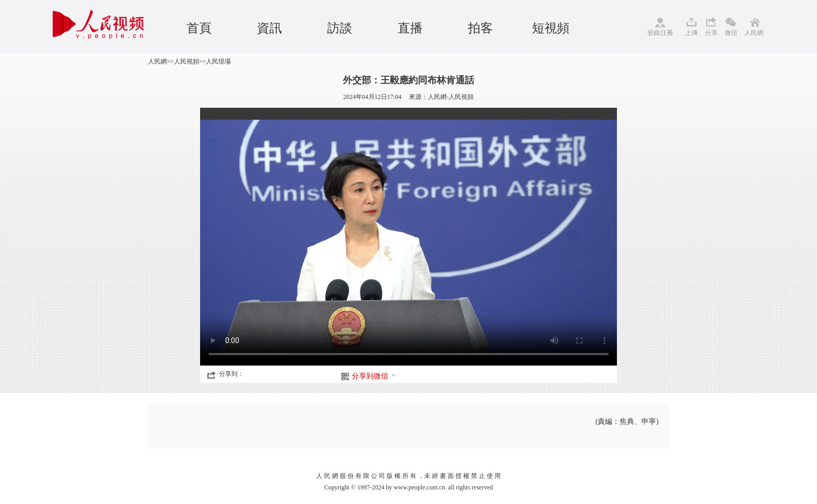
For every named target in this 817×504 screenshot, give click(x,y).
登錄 (653, 33)
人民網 (754, 33)
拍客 (480, 28)
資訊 (269, 28)
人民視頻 (187, 61)
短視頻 (551, 28)
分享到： (231, 374)
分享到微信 (374, 376)
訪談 (340, 28)
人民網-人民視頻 (451, 97)
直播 (410, 28)
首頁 (199, 28)
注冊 (667, 33)
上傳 (691, 33)
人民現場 (218, 61)
